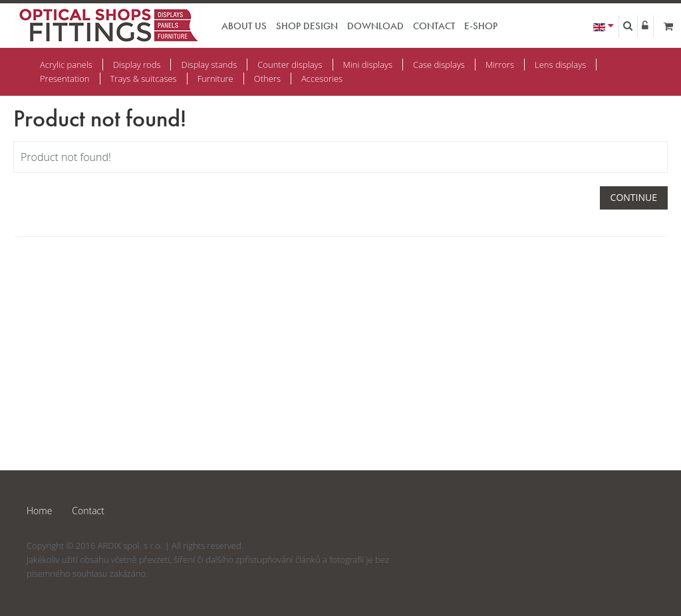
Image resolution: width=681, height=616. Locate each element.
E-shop (481, 26)
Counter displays (290, 65)
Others (267, 78)
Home (39, 511)
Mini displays (368, 65)
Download (375, 26)
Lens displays (560, 65)
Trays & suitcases (144, 78)
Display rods (137, 65)
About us (244, 26)
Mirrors (500, 65)
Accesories (322, 78)
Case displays (439, 65)
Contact (434, 26)
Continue (634, 197)
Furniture (215, 78)
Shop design (307, 26)
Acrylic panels (66, 65)
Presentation (65, 78)
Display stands (209, 65)
